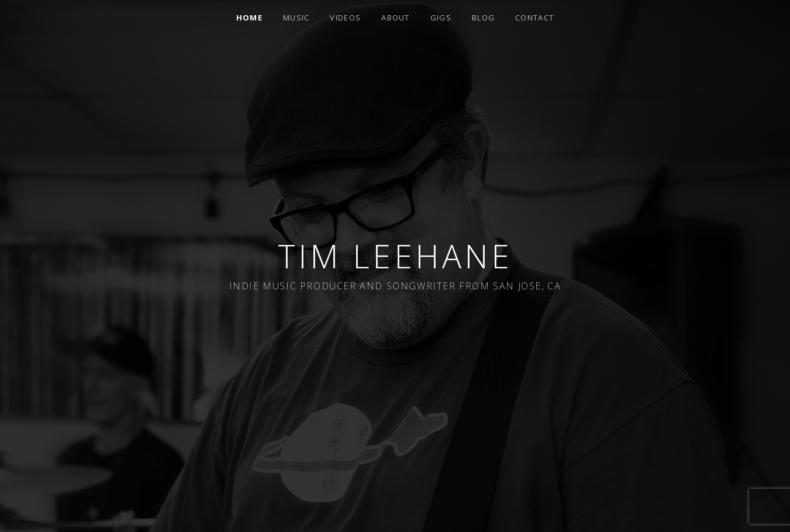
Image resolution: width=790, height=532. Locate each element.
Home (249, 18)
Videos (345, 18)
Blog (483, 18)
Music (296, 18)
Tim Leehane (395, 256)
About (396, 18)
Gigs (441, 18)
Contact (534, 18)
